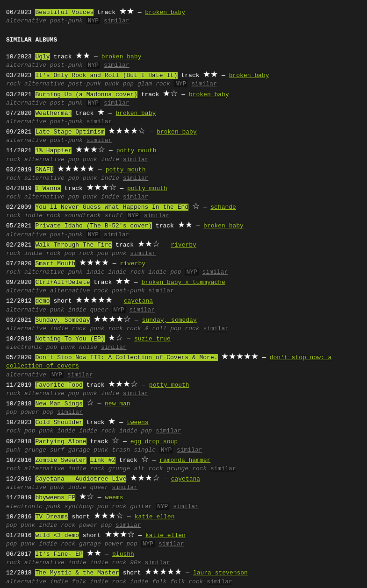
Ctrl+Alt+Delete (62, 283)
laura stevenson (220, 573)
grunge (35, 450)
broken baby (165, 13)
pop (74, 160)
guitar (141, 507)
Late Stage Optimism (70, 132)
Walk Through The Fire (73, 245)
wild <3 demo (57, 536)
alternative (26, 21)
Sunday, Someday (62, 320)
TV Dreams (51, 517)
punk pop (119, 84)
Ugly (42, 57)
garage (90, 544)
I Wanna (48, 189)
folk (79, 582)
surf (57, 450)
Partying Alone (61, 442)
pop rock (79, 254)
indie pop (165, 272)
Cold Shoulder (59, 423)
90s (135, 563)
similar (117, 21)
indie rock (43, 216)
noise (88, 347)
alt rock (148, 469)
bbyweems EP (55, 498)
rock (13, 84)
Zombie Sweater (61, 460)
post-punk (66, 21)
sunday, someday (169, 320)
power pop (37, 412)
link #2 (103, 460)
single (145, 450)
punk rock (106, 329)
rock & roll (146, 329)
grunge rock (187, 469)
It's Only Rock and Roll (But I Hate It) (106, 76)
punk (90, 160)
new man (118, 404)
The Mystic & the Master (77, 573)
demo (42, 301)
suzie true (152, 339)
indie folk (148, 582)
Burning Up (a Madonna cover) (86, 95)
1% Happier (53, 151)
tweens (138, 423)
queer (99, 310)
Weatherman (53, 113)
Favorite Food (59, 385)
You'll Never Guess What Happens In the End (112, 207)
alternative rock (79, 291)
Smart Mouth (55, 264)
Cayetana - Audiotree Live (81, 479)
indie (110, 160)
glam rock (154, 84)
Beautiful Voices (64, 13)
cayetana (138, 301)
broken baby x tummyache (183, 283)
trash (121, 450)
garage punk (88, 450)
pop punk (112, 254)
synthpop (79, 507)
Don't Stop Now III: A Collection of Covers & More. (126, 358)
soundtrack (83, 216)
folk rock (187, 582)
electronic (24, 347)
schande (223, 207)
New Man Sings (59, 404)
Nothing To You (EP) (70, 339)
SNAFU (44, 170)
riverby (183, 245)
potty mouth (137, 151)
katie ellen (155, 517)
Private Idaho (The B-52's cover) (94, 226)
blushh (123, 554)
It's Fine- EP (59, 554)
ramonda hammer (185, 460)
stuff (114, 216)
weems (114, 498)
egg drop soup (154, 442)
